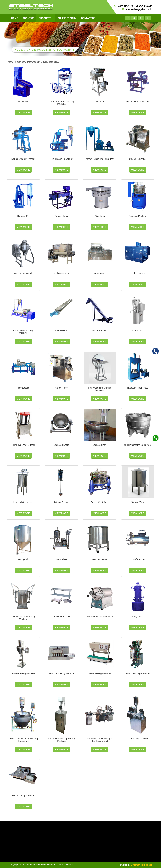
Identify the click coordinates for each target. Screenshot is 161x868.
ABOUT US (28, 18)
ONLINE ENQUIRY (67, 18)
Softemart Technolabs (141, 865)
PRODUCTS (46, 18)
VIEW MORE (23, 113)
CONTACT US (88, 18)
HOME (15, 18)
